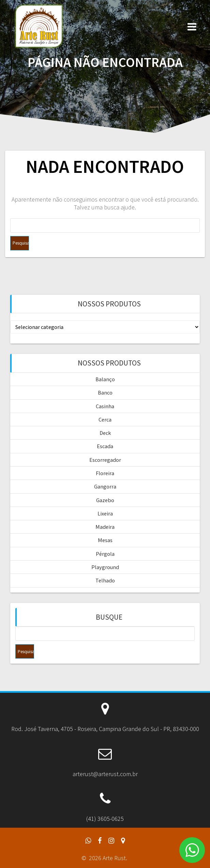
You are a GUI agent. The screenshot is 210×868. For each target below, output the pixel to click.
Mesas (105, 540)
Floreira (105, 473)
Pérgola (105, 554)
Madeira (105, 527)
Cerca (105, 419)
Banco (105, 392)
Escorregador (105, 460)
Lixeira (105, 513)
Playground (105, 567)
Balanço (105, 379)
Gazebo (105, 500)
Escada (105, 446)
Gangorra (105, 486)
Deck (105, 433)
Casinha (105, 406)
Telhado (105, 580)
